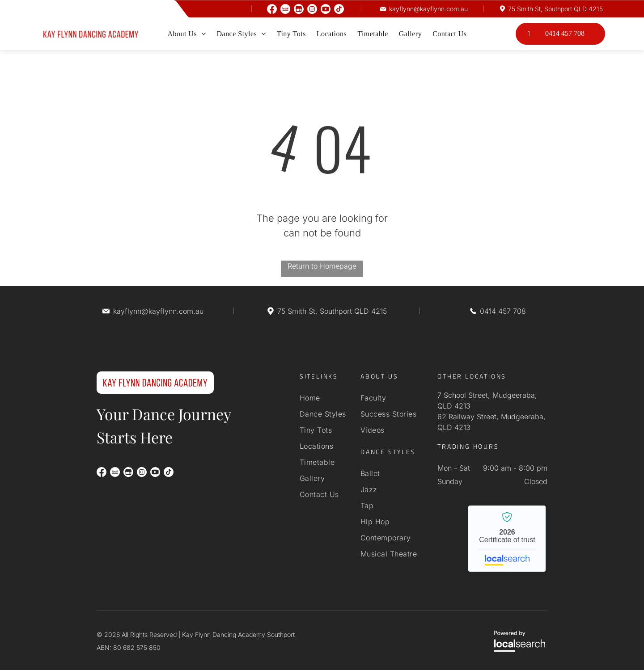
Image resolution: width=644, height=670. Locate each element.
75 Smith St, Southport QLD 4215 (555, 9)
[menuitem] (186, 34)
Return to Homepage (322, 266)
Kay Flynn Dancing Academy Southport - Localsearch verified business (507, 539)
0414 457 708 (503, 311)
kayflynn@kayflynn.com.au (428, 9)
